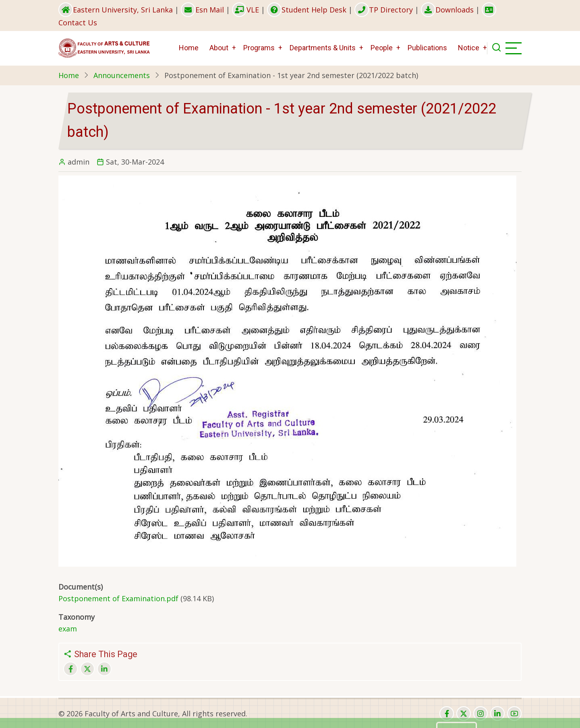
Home (189, 48)
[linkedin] (497, 714)
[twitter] (464, 714)
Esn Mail (202, 10)
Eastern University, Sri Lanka (116, 10)
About (219, 48)
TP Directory (384, 10)
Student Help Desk (307, 10)
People (382, 48)
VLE (245, 10)
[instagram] (481, 714)
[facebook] (447, 714)
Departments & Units (323, 48)
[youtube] (514, 714)
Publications (427, 48)
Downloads (447, 10)
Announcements (122, 75)
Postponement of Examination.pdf (118, 598)
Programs (259, 48)
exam (68, 629)
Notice (469, 48)
